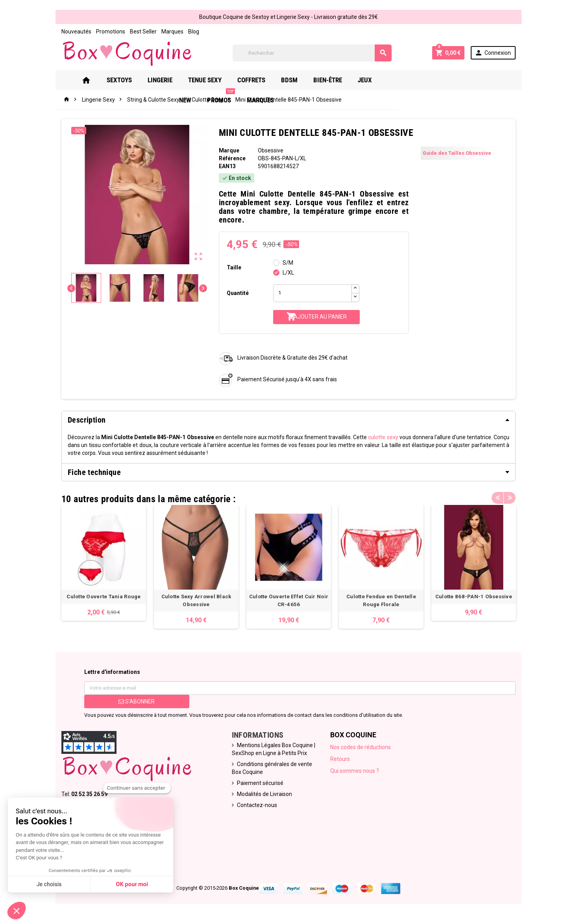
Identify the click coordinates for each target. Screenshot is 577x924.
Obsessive (271, 150)
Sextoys (126, 80)
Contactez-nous (257, 805)
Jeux (372, 80)
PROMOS (436, 77)
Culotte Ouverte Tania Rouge (103, 597)
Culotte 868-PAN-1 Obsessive (474, 597)
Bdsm (296, 80)
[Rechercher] (312, 53)
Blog (192, 32)
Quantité (237, 293)
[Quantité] (313, 293)
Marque (229, 150)
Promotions (109, 32)
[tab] (288, 420)
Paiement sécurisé (260, 783)
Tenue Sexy (212, 80)
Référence (232, 158)
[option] (103, 563)
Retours (340, 759)
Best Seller (142, 32)
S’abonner (136, 702)
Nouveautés (75, 32)
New (400, 80)
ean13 (227, 166)
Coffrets (258, 80)
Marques (171, 32)
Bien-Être (334, 80)
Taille (234, 267)
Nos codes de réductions (361, 748)
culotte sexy (384, 437)
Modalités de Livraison (264, 794)
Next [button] (511, 497)
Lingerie (167, 80)
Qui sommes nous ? (355, 771)
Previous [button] (499, 497)
